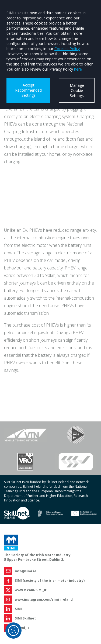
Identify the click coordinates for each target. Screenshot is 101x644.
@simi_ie (22, 628)
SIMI (18, 609)
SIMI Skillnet (25, 618)
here (78, 69)
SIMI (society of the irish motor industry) (50, 581)
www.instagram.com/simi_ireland (44, 599)
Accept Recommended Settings (28, 90)
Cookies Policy (67, 49)
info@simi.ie (26, 571)
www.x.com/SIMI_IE (31, 590)
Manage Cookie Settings (77, 90)
